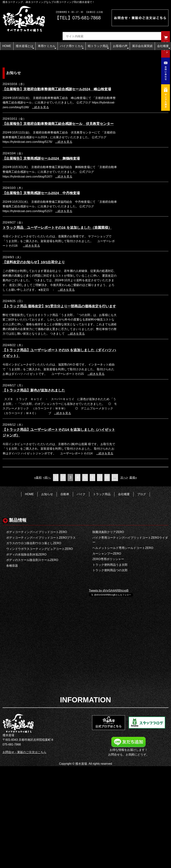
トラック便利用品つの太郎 (110, 570)
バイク (81, 494)
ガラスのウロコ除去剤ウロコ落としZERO (34, 543)
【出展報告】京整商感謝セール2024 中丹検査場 (41, 193)
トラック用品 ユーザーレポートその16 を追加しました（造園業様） (57, 228)
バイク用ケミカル (72, 47)
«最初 (38, 478)
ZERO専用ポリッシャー (108, 559)
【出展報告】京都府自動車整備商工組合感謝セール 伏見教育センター (58, 124)
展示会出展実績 (142, 46)
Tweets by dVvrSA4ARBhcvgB (109, 591)
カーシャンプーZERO (107, 554)
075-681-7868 (87, 18)
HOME (7, 46)
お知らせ (47, 494)
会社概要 (164, 47)
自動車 (65, 494)
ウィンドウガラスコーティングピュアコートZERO (39, 549)
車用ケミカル (47, 47)
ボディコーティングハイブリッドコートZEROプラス (41, 538)
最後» (133, 478)
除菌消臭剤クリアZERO (108, 532)
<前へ (47, 478)
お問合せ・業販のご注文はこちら (24, 752)
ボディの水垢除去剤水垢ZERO (26, 554)
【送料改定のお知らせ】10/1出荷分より (34, 262)
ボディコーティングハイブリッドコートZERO (37, 532)
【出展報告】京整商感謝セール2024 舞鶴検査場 (41, 158)
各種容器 (12, 566)
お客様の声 (121, 47)
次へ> (124, 478)
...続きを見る (40, 107)
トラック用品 (102, 494)
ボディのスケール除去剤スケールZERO (32, 560)
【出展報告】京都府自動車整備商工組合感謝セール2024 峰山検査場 (57, 89)
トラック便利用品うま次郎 (110, 565)
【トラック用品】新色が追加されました (34, 390)
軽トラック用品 (98, 47)
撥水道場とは (25, 47)
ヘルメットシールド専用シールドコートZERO (123, 548)
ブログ (142, 494)
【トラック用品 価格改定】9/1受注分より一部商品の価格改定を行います (59, 306)
